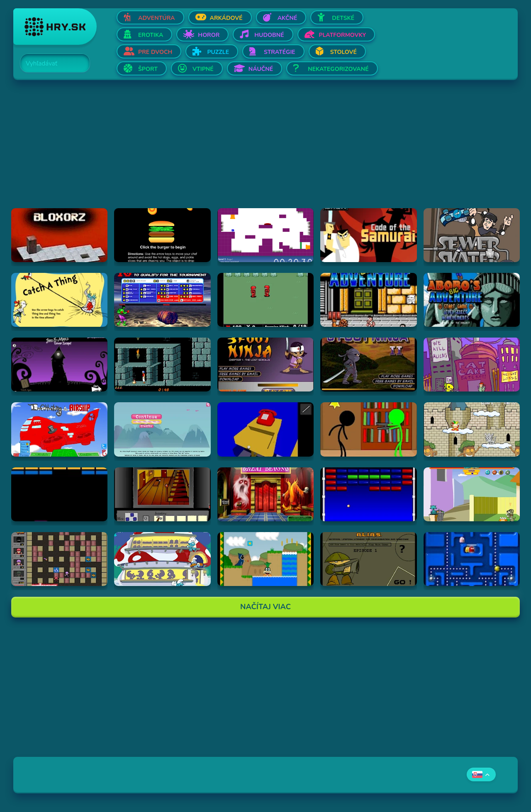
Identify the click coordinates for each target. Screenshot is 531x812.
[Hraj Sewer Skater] (472, 235)
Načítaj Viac (265, 607)
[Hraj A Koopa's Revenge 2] (265, 559)
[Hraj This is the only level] (265, 235)
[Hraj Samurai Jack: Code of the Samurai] (368, 235)
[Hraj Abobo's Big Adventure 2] (472, 300)
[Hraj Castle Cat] (472, 429)
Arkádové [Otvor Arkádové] (226, 18)
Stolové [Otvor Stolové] (343, 52)
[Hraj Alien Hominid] (472, 365)
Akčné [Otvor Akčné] (287, 18)
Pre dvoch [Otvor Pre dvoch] (155, 52)
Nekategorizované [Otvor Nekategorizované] (338, 69)
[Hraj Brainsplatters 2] (368, 429)
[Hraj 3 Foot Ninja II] (368, 365)
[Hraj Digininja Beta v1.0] (265, 300)
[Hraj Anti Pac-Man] (472, 559)
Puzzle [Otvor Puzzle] (218, 52)
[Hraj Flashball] (368, 494)
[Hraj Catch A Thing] (59, 300)
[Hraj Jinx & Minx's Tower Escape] (59, 365)
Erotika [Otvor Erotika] (151, 35)
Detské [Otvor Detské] (343, 18)
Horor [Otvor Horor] (209, 35)
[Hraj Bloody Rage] (162, 300)
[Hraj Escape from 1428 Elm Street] (162, 494)
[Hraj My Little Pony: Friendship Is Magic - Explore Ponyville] (162, 429)
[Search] (50, 63)
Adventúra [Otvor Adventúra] (157, 18)
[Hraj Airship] (59, 429)
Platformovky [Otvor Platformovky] (343, 35)
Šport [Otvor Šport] (148, 69)
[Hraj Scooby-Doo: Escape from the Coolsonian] (265, 494)
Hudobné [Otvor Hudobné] (269, 35)
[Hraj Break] (59, 494)
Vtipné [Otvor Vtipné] (203, 69)
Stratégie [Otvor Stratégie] (280, 52)
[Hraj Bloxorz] (59, 235)
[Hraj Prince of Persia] (162, 365)
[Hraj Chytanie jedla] (162, 559)
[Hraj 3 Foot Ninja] (265, 365)
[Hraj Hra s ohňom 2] (59, 559)
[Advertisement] (262, 150)
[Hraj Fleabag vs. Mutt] (472, 494)
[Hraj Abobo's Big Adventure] (368, 300)
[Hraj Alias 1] (368, 559)
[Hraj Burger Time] (162, 235)
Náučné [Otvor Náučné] (261, 69)
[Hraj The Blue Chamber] (265, 429)
